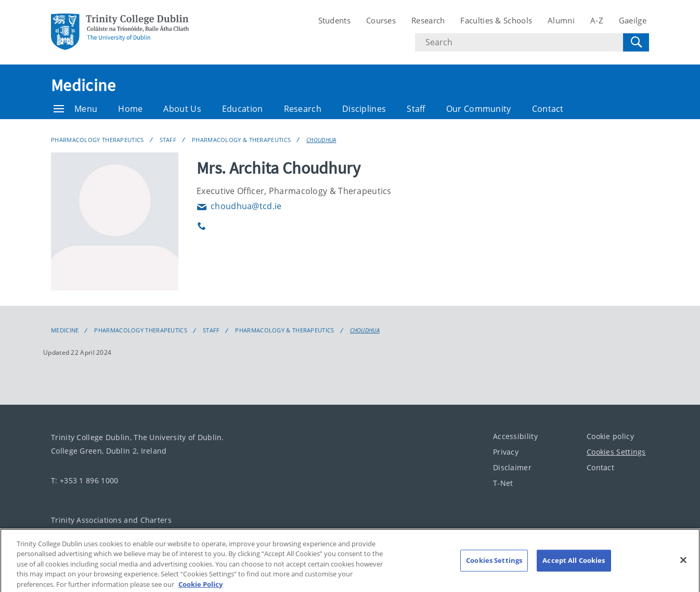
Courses (381, 20)
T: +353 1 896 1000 (85, 480)
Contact (548, 109)
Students (334, 20)
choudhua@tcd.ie (239, 206)
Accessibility (515, 436)
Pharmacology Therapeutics (98, 140)
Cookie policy (610, 436)
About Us (182, 109)
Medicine (83, 85)
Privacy (506, 452)
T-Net (503, 483)
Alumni (561, 20)
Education (243, 109)
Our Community (479, 109)
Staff (416, 109)
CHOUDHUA (321, 140)
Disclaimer (512, 467)
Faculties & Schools (496, 20)
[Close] (683, 571)
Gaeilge (633, 20)
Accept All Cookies (574, 571)
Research (428, 20)
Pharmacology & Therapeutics (241, 140)
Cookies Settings (616, 452)
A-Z (597, 20)
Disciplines (364, 109)
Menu (75, 109)
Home (130, 109)
